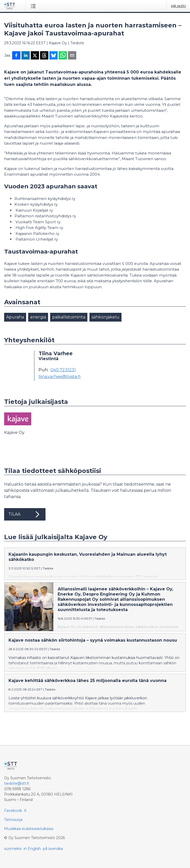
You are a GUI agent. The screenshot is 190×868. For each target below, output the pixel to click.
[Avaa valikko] (34, 6)
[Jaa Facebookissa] (16, 56)
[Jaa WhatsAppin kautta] (63, 56)
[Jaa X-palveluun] (35, 56)
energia (38, 317)
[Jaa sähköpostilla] (72, 56)
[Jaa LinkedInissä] (26, 56)
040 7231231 (63, 370)
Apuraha (15, 317)
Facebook (13, 811)
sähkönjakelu (105, 317)
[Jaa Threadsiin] (44, 56)
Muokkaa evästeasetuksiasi (29, 829)
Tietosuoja (13, 820)
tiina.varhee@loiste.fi (60, 377)
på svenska (53, 849)
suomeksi (13, 849)
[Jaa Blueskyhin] (54, 56)
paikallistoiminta (69, 317)
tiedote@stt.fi (17, 783)
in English (32, 849)
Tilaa (25, 514)
